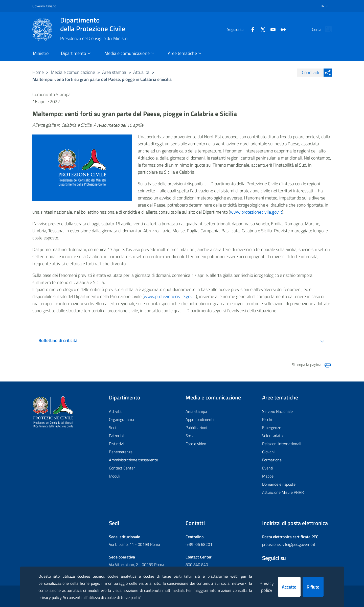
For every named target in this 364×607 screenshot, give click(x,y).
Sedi (112, 428)
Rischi (267, 419)
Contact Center (122, 468)
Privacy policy (267, 587)
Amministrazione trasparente (133, 460)
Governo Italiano (44, 6)
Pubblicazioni (196, 428)
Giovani (268, 452)
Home (38, 72)
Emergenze (272, 428)
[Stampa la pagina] (328, 365)
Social (190, 436)
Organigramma (121, 419)
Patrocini (116, 436)
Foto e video (196, 444)
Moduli (115, 476)
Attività (115, 411)
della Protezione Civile (94, 24)
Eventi (268, 468)
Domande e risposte (279, 484)
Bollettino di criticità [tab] (58, 340)
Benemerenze (121, 452)
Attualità (141, 72)
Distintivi (116, 444)
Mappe (268, 476)
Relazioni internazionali (282, 444)
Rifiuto (313, 587)
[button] (326, 29)
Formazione (272, 460)
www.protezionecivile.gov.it (256, 212)
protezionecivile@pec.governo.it (289, 544)
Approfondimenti (200, 419)
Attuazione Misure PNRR (283, 492)
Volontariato (272, 436)
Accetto (289, 587)
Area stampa (114, 72)
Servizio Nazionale (277, 411)
